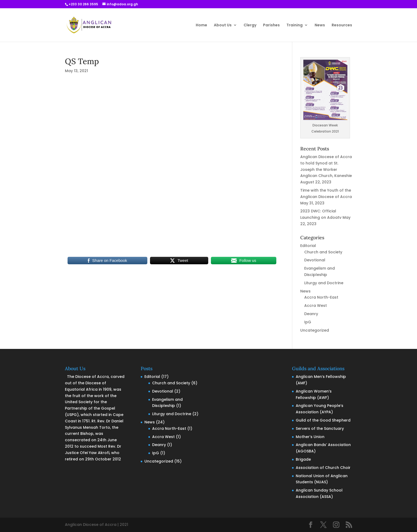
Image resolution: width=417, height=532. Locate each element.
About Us (223, 25)
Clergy (250, 25)
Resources (342, 25)
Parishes (271, 25)
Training (295, 25)
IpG (308, 322)
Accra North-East (321, 297)
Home (201, 25)
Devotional (315, 260)
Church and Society (323, 252)
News (320, 25)
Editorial (308, 246)
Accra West (316, 306)
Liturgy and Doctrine (324, 283)
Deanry (311, 314)
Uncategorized (315, 330)
